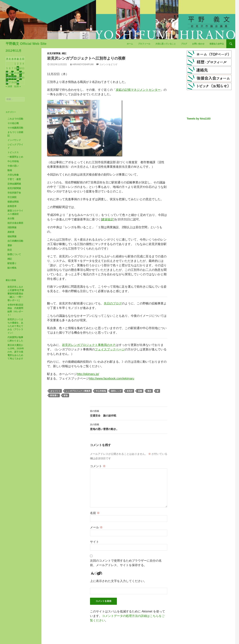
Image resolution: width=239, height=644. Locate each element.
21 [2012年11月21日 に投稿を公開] (12, 78)
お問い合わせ (198, 44)
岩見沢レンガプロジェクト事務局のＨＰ (89, 345)
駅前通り (54, 395)
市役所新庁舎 (14, 193)
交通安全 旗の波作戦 (129, 413)
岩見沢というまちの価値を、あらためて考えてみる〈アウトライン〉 (15, 326)
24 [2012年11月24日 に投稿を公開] (20, 78)
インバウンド (14, 140)
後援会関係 (13, 202)
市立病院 (12, 197)
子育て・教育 (14, 179)
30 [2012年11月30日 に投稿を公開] (18, 82)
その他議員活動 (15, 128)
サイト (94, 542)
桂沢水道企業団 (15, 223)
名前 (95, 513)
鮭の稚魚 (12, 268)
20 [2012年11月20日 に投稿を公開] (10, 78)
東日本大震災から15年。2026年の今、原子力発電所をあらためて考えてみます (16, 352)
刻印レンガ (116, 391)
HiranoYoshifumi (83, 64)
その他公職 (13, 123)
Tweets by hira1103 (199, 119)
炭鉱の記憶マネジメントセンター (138, 90)
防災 (10, 250)
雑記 (64, 53)
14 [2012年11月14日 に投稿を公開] (12, 73)
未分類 (11, 219)
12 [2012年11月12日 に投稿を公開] (7, 73)
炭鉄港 (11, 232)
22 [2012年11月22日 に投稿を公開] (15, 78)
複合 (149, 391)
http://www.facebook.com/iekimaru (112, 378)
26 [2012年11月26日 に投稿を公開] (7, 82)
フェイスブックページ (110, 349)
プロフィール (144, 44)
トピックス (13, 152)
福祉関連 (12, 236)
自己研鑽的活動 (15, 241)
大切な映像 (13, 175)
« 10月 (9, 86)
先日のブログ (113, 303)
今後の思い (13, 166)
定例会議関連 (14, 184)
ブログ (184, 44)
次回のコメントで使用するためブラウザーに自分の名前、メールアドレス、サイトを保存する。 (126, 563)
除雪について (14, 254)
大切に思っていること (166, 44)
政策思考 (12, 206)
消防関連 (12, 227)
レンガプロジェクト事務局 (78, 391)
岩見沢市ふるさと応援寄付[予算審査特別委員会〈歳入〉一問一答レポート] (16, 294)
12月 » (17, 86)
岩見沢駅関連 (54, 53)
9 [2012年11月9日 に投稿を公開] (18, 68)
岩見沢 (130, 391)
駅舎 (66, 395)
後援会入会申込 (217, 44)
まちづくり (55, 391)
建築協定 (108, 219)
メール (96, 527)
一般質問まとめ (15, 157)
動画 (10, 170)
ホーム (130, 44)
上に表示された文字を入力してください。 (118, 581)
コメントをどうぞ (108, 64)
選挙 (10, 245)
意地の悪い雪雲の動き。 (129, 426)
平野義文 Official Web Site (26, 44)
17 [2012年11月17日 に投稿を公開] (20, 73)
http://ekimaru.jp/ (88, 374)
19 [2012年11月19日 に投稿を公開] (7, 78)
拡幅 (140, 391)
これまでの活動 (15, 119)
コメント (98, 466)
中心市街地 (101, 391)
